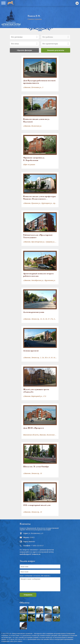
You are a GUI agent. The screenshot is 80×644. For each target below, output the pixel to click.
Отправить (28, 595)
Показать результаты (56, 50)
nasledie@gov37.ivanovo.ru (30, 554)
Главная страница (35, 19)
